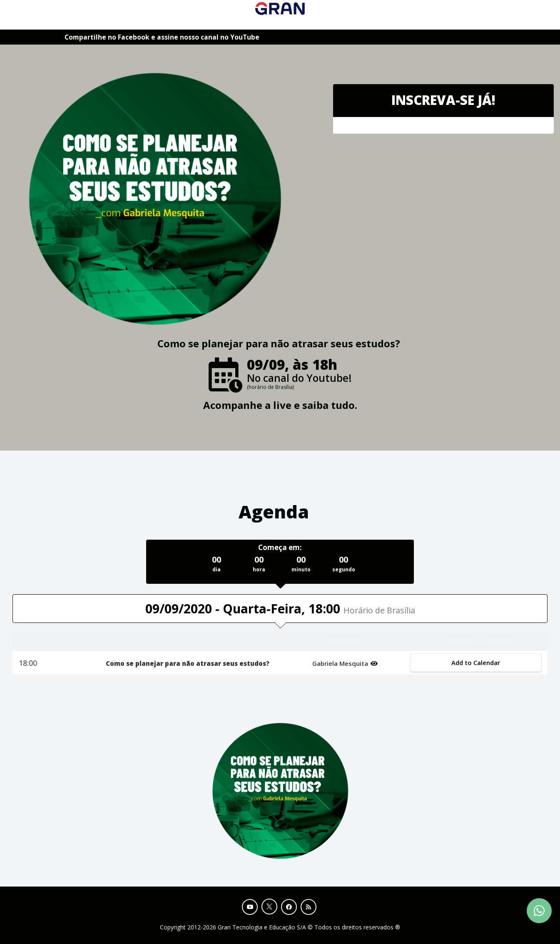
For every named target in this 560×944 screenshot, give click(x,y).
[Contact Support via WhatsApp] (539, 911)
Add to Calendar (476, 663)
